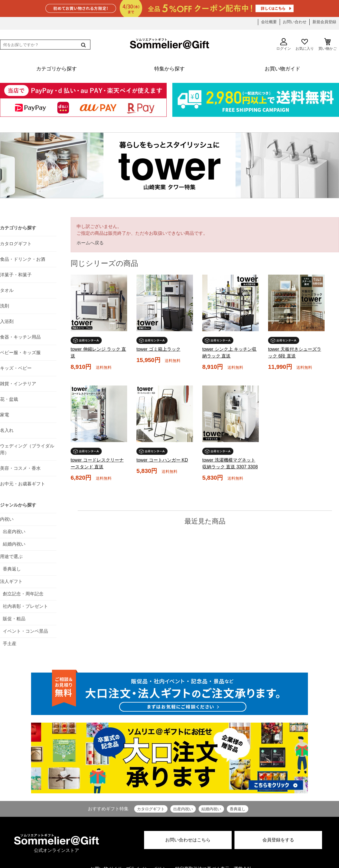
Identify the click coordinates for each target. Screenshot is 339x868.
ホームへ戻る (90, 243)
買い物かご (328, 44)
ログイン (284, 44)
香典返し (238, 809)
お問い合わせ (295, 22)
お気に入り (305, 44)
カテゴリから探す (18, 228)
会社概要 (269, 22)
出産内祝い (183, 809)
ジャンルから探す (18, 505)
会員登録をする (278, 840)
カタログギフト (151, 809)
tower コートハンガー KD (162, 460)
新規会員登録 (324, 22)
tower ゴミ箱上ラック (158, 349)
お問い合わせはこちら (188, 840)
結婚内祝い (211, 809)
